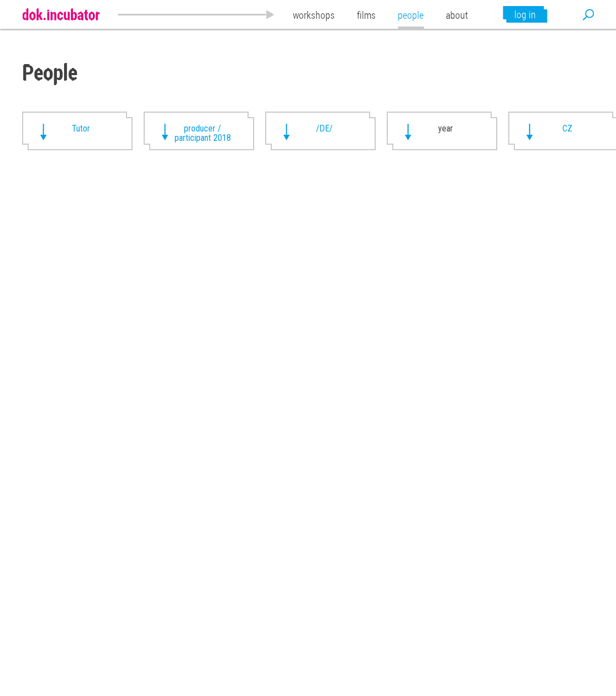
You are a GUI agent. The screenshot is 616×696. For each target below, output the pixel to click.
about (457, 15)
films (366, 15)
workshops (314, 15)
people (411, 15)
